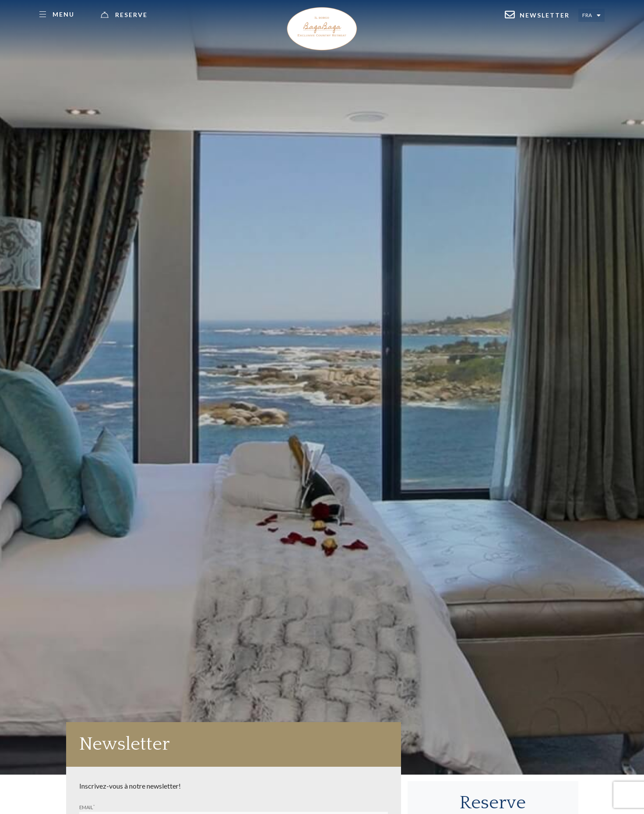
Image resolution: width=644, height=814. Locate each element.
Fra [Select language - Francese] (587, 15)
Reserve (131, 15)
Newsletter (545, 15)
